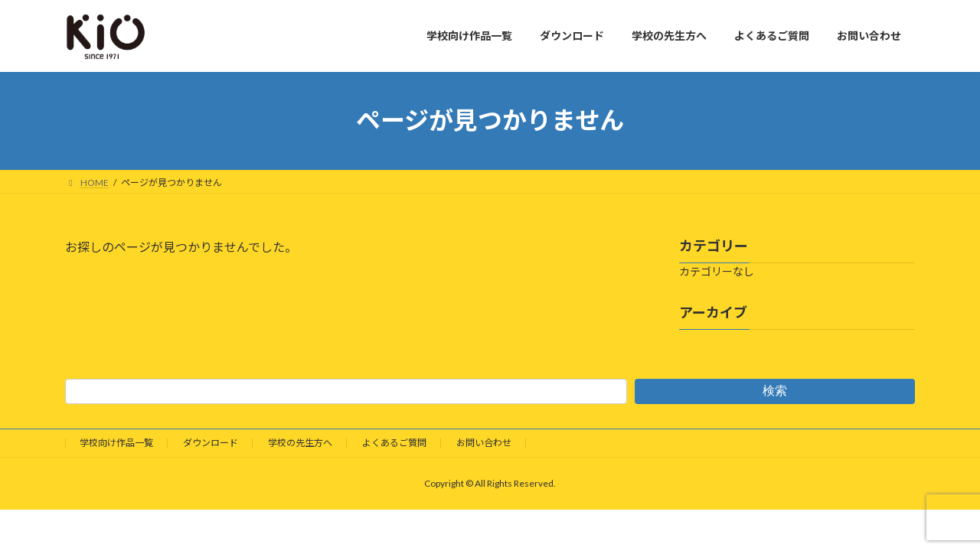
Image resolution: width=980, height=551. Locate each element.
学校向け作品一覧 (116, 443)
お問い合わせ (484, 443)
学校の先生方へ (300, 443)
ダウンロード (211, 443)
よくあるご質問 (394, 443)
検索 (775, 391)
